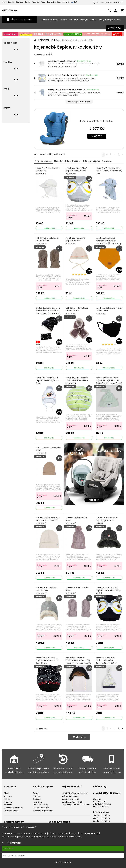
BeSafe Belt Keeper (71, 793)
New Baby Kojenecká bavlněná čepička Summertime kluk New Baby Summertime (107, 660)
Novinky (58, 161)
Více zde (97, 136)
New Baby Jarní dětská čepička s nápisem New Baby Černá (47, 659)
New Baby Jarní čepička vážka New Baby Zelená (77, 379)
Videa (43, 2)
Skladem (106, 161)
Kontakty (66, 2)
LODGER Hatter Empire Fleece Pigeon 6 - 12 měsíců (107, 520)
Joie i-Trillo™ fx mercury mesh (75, 790)
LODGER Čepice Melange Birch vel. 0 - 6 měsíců (48, 518)
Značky (11, 2)
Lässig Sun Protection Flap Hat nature (48, 171)
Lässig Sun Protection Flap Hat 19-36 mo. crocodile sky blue (108, 172)
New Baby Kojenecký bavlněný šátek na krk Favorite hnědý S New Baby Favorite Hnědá (109, 243)
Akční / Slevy (115, 28)
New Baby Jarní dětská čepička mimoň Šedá (77, 171)
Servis (27, 2)
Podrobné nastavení (14, 855)
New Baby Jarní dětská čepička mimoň (67, 75)
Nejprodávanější (43, 161)
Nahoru (42, 725)
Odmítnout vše (63, 862)
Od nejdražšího (72, 161)
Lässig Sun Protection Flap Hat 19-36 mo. (67, 90)
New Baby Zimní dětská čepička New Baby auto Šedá (47, 381)
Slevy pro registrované (110, 20)
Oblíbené (37, 795)
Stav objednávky (54, 2)
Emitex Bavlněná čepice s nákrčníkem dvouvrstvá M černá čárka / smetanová (48, 311)
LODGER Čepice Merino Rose (77, 518)
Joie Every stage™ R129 (72, 798)
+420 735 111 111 (99, 798)
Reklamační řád (11, 807)
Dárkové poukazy (50, 20)
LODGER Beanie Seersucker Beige (49, 449)
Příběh (64, 20)
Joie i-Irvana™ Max (70, 795)
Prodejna (35, 2)
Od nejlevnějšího (91, 161)
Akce (5, 2)
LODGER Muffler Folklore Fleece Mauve (77, 310)
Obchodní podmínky (13, 804)
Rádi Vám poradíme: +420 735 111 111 (108, 3)
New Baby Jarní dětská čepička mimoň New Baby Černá (108, 589)
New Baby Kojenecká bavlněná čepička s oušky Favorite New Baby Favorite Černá (79, 660)
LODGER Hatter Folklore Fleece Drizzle (47, 588)
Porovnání (38, 798)
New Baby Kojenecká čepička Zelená (76, 240)
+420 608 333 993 (101, 803)
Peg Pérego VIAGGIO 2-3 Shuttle (76, 801)
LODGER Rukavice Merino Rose (78, 588)
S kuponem (72, 215)
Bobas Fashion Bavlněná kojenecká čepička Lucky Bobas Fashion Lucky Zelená (108, 382)
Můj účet (37, 793)
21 (119, 155)
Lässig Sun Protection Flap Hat (62, 61)
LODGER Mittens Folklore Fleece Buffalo (47, 240)
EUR (74, 3)
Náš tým (84, 20)
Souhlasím (9, 848)
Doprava (20, 2)
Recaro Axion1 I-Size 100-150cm (97, 121)
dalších (79, 734)
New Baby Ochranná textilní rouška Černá (106, 310)
